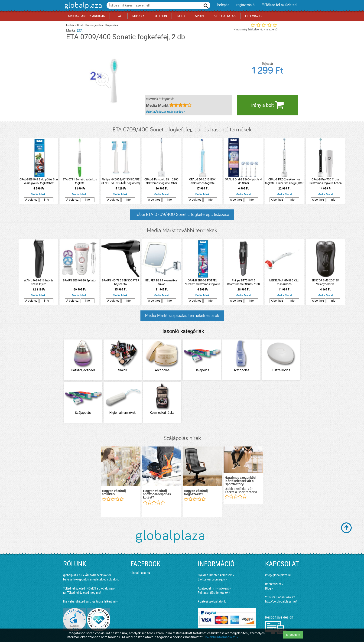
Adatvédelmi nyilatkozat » (214, 588)
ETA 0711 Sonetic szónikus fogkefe (80, 181)
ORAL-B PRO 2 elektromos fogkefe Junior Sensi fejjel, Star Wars (284, 181)
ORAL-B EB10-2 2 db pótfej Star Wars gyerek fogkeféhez (39, 181)
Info (47, 200)
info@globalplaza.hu (278, 575)
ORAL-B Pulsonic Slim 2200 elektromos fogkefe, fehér (161, 181)
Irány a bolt (267, 105)
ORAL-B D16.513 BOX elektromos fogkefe (202, 181)
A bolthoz (31, 200)
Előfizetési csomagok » (212, 579)
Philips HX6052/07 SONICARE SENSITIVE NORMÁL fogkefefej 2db (121, 181)
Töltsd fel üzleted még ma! (84, 593)
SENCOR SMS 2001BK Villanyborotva (325, 282)
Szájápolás (112, 25)
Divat (80, 25)
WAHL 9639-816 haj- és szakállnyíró (39, 282)
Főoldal (70, 25)
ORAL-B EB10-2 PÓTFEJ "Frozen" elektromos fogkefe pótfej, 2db (202, 282)
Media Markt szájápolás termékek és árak (182, 316)
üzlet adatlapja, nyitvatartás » (166, 111)
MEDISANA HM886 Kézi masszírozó (284, 282)
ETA (80, 30)
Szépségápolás (94, 25)
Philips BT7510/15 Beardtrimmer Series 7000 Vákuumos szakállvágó (244, 282)
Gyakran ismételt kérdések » (216, 575)
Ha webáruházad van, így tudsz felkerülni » (90, 601)
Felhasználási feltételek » (214, 593)
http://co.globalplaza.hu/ (281, 601)
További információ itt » (221, 637)
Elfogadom (293, 635)
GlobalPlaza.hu (140, 573)
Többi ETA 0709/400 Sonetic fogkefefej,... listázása (182, 215)
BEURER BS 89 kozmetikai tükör (161, 282)
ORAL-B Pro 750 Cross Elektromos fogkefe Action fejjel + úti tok (325, 181)
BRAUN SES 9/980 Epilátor (80, 280)
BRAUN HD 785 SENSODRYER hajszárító (120, 282)
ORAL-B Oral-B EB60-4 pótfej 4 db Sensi (243, 181)
